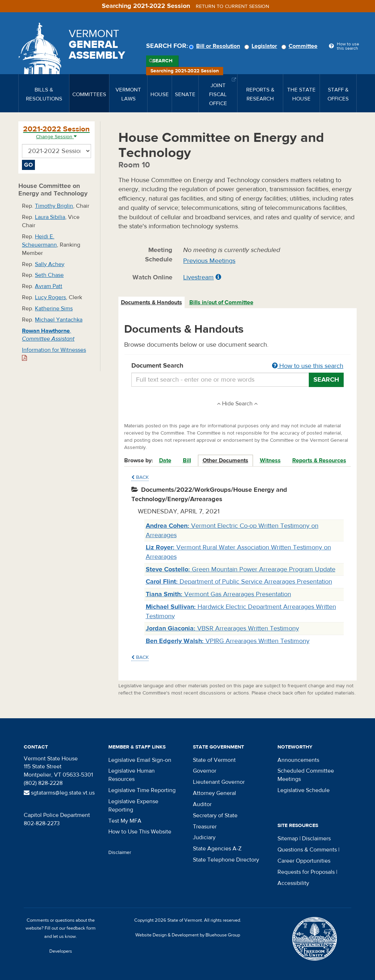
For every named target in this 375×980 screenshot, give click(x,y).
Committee (301, 46)
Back (140, 477)
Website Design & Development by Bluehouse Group (188, 935)
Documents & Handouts (152, 302)
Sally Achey (50, 264)
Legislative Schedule (304, 790)
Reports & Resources (319, 460)
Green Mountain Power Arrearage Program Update (241, 569)
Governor (205, 771)
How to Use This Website (140, 832)
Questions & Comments (307, 850)
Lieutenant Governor (219, 782)
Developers (61, 951)
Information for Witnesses (54, 354)
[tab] (152, 303)
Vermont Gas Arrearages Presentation (218, 594)
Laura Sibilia (50, 217)
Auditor (202, 804)
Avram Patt (49, 286)
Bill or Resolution (216, 46)
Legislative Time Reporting (142, 790)
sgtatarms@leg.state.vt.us (59, 793)
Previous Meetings (209, 261)
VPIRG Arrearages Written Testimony (228, 641)
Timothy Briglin (54, 206)
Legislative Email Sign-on (140, 760)
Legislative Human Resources (132, 775)
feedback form (81, 928)
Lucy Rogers (50, 297)
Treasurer (205, 827)
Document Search (238, 366)
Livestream (198, 277)
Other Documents (225, 460)
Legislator (262, 46)
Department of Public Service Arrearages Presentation (239, 582)
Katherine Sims (54, 309)
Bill (187, 460)
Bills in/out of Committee (221, 302)
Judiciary (204, 837)
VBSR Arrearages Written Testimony (222, 628)
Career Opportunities (304, 861)
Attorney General (214, 793)
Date (165, 460)
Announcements (298, 760)
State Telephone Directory (226, 860)
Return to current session (232, 6)
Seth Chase (49, 275)
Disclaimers (316, 839)
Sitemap (288, 839)
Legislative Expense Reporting (133, 806)
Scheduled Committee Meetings (306, 775)
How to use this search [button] (308, 366)
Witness (270, 460)
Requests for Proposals (306, 872)
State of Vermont (214, 760)
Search (162, 61)
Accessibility (293, 883)
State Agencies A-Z (217, 849)
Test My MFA (125, 821)
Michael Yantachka (59, 320)
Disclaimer (120, 853)
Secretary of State (215, 815)
